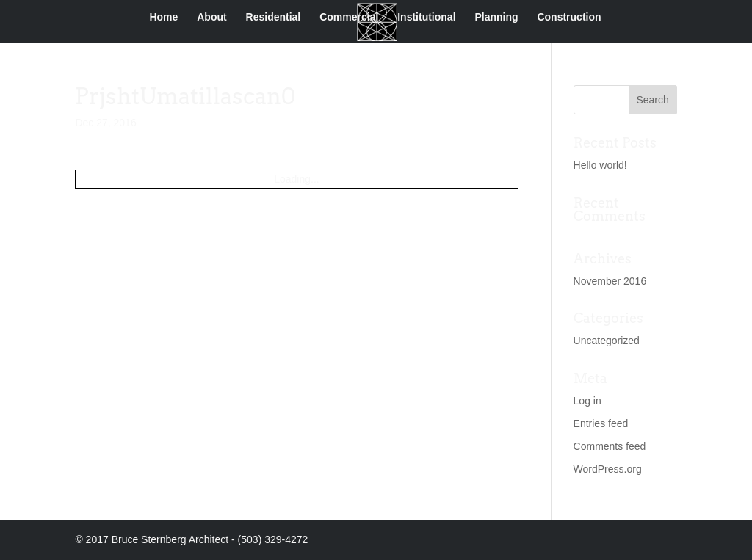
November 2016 (610, 281)
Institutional (426, 17)
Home (163, 17)
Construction (569, 17)
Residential (274, 17)
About (211, 17)
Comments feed (610, 446)
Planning (496, 17)
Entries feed (601, 423)
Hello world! (600, 165)
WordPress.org (608, 469)
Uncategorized (607, 341)
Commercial (349, 17)
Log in (587, 401)
